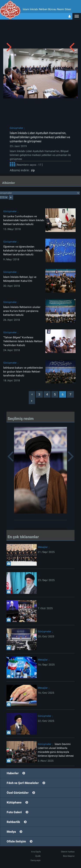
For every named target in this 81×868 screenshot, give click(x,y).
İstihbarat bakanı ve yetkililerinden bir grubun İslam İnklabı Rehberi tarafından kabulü (23, 372)
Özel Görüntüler (18, 793)
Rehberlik (13, 822)
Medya (11, 832)
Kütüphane (14, 802)
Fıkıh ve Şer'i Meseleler (23, 783)
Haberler (13, 773)
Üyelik (38, 856)
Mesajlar (43, 547)
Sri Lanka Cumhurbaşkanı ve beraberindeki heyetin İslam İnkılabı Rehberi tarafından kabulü (24, 220)
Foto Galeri (14, 812)
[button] (77, 16)
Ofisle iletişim (16, 841)
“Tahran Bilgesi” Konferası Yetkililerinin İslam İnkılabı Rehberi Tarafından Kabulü (23, 341)
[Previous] (32, 394)
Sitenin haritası (68, 852)
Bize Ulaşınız (69, 856)
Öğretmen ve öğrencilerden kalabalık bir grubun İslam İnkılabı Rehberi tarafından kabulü (23, 251)
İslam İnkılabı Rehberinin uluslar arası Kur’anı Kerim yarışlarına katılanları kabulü (22, 311)
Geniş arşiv (36, 860)
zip (32, 170)
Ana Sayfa (36, 852)
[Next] (32, 401)
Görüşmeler (16, 128)
